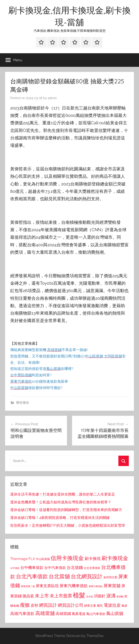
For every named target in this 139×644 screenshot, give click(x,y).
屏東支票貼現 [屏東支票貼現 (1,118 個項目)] (47, 586)
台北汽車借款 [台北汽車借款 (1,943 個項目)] (32, 576)
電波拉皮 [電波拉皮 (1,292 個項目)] (112, 605)
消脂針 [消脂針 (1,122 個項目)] (100, 596)
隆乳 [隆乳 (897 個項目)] (100, 606)
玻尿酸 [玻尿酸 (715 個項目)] (120, 597)
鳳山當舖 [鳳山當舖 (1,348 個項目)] (115, 613)
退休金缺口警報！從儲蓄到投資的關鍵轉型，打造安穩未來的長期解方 (66, 510)
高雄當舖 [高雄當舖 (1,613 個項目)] (45, 613)
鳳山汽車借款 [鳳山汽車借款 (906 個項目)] (96, 614)
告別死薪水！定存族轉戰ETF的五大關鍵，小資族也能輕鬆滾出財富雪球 (68, 525)
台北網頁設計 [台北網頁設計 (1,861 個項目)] (87, 576)
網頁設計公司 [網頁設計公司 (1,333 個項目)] (71, 605)
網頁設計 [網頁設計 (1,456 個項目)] (48, 605)
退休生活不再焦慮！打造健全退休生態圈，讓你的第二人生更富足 (63, 494)
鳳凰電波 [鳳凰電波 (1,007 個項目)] (79, 614)
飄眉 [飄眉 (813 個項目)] (124, 606)
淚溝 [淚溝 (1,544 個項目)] (111, 596)
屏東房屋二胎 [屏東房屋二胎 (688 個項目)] (28, 586)
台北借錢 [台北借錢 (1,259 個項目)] (75, 567)
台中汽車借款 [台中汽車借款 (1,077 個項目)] (55, 568)
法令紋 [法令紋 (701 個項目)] (90, 597)
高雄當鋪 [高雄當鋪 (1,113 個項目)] (63, 614)
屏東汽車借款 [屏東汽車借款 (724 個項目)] (96, 586)
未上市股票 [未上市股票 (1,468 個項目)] (61, 596)
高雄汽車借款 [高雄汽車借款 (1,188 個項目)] (22, 614)
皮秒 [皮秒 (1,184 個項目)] (34, 605)
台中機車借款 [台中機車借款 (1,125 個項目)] (32, 568)
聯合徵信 (23, 403)
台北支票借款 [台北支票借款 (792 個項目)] (92, 568)
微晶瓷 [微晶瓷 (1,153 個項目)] (28, 596)
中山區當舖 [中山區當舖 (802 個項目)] (43, 559)
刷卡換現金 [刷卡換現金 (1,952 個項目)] (115, 558)
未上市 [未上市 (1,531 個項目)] (42, 596)
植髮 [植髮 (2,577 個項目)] (79, 595)
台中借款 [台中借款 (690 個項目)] (15, 568)
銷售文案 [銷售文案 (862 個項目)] (90, 606)
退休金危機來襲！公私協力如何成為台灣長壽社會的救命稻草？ (61, 502)
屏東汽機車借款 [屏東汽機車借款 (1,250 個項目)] (74, 586)
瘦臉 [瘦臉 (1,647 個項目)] (25, 605)
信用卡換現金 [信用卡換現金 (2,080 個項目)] (67, 558)
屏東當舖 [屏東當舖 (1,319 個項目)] (112, 586)
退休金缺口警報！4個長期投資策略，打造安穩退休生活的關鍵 (60, 518)
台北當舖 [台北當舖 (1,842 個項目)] (59, 576)
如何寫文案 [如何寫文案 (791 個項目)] (110, 577)
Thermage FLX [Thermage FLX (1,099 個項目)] (23, 559)
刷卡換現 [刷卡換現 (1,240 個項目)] (93, 559)
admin (52, 98)
